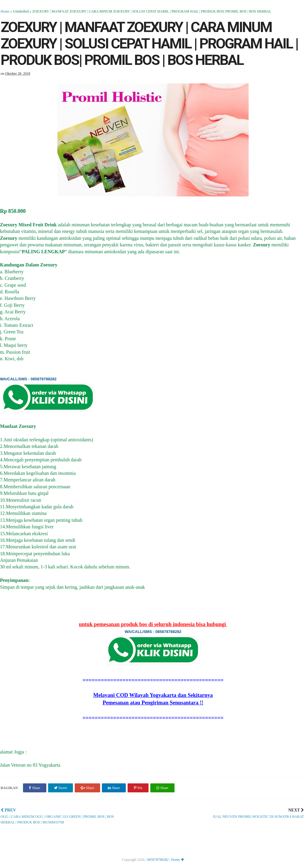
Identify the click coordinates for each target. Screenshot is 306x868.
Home (5, 11)
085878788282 (158, 860)
